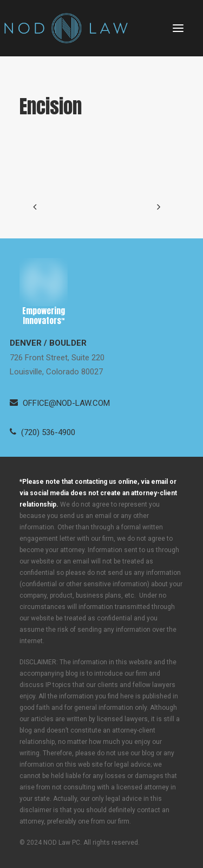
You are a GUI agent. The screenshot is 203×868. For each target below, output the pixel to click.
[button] (178, 28)
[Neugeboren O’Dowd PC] (66, 28)
